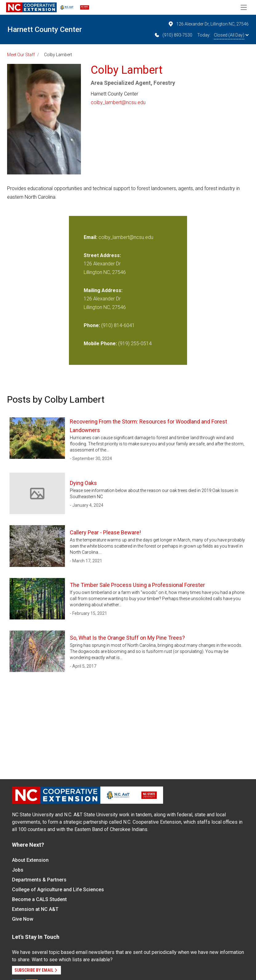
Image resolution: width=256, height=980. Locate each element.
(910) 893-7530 (173, 35)
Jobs (18, 870)
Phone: (92, 325)
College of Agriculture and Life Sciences (58, 890)
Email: (91, 237)
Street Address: (102, 255)
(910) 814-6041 (118, 325)
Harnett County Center (45, 29)
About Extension (30, 860)
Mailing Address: (103, 290)
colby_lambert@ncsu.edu (118, 102)
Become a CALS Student (39, 899)
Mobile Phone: (100, 344)
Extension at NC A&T (35, 909)
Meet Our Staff (21, 55)
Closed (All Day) (231, 35)
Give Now (23, 919)
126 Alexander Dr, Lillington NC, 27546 (208, 24)
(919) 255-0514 (135, 344)
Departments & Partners (39, 880)
